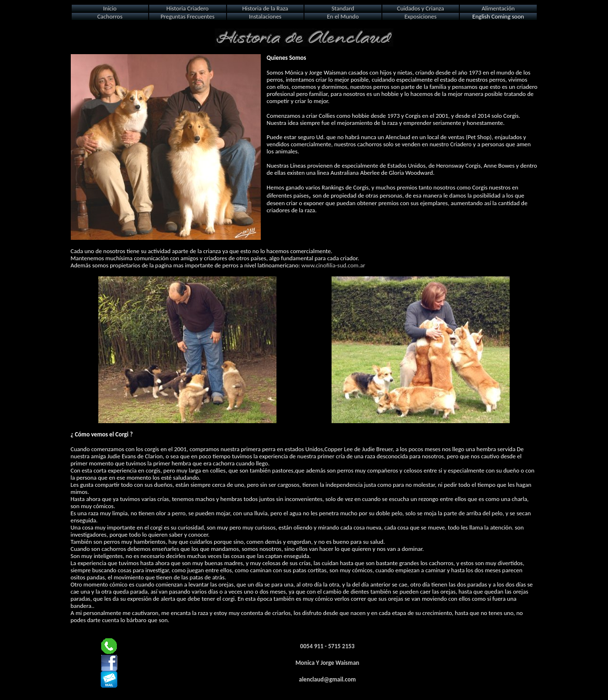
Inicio (110, 8)
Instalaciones (265, 16)
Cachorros (110, 16)
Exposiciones (421, 16)
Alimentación (498, 8)
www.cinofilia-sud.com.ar (333, 265)
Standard (343, 8)
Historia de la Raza (265, 8)
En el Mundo (343, 16)
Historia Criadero (187, 8)
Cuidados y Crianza (421, 8)
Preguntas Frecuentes (188, 16)
